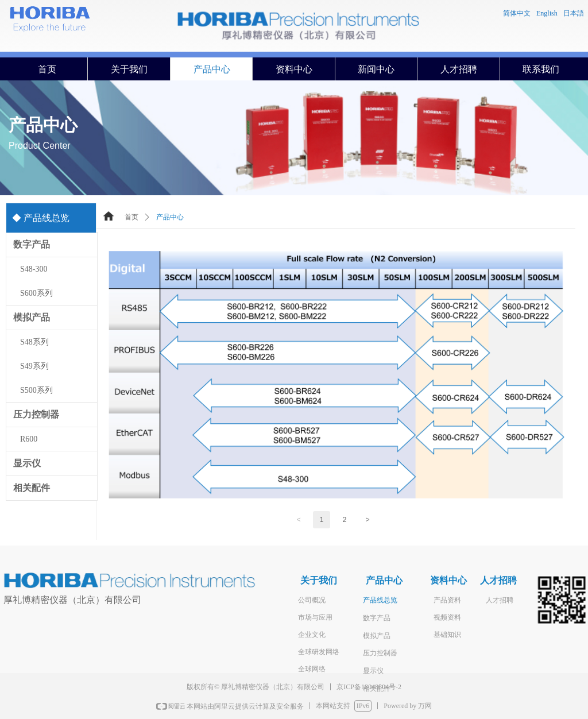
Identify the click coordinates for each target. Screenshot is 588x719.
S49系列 (34, 366)
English (547, 13)
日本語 (574, 13)
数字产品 (32, 244)
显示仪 (27, 463)
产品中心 (170, 217)
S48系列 (34, 342)
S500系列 (36, 390)
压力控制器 (36, 414)
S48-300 (34, 269)
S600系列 (36, 293)
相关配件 (32, 488)
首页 (131, 217)
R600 (29, 439)
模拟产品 (32, 317)
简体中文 (517, 13)
